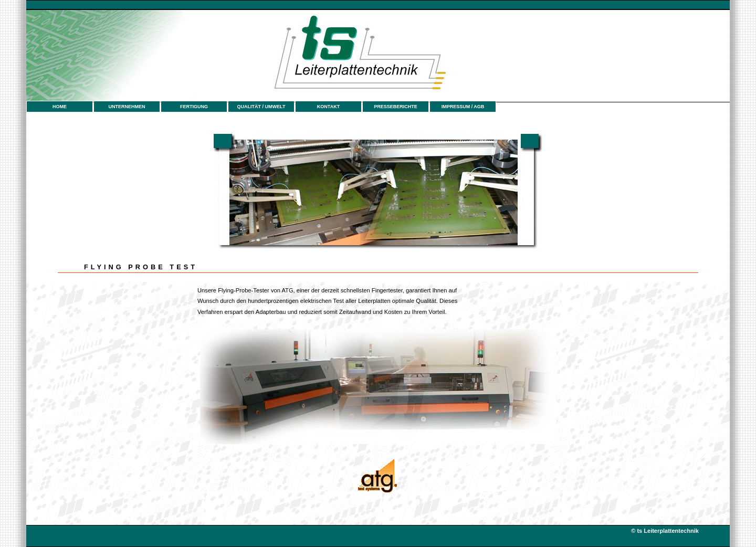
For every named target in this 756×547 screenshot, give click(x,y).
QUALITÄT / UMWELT (261, 107)
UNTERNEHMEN (127, 107)
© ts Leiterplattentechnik (666, 531)
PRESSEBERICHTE (396, 107)
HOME (60, 107)
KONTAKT (328, 107)
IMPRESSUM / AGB (463, 107)
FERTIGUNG (194, 107)
